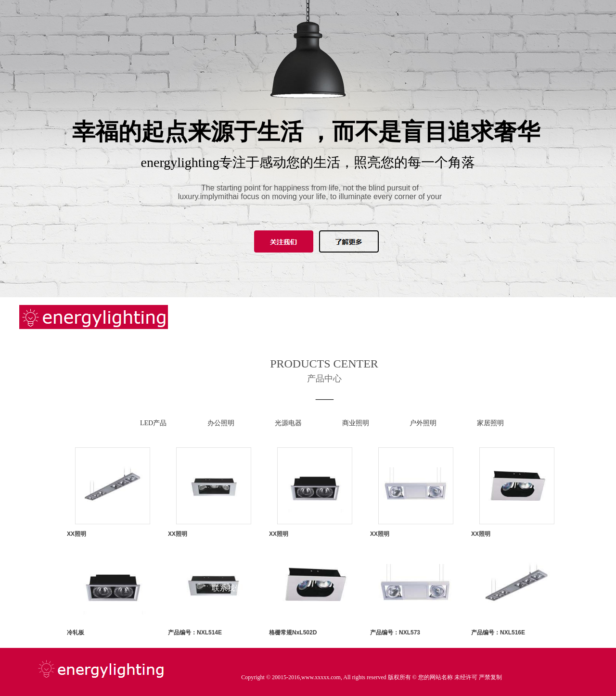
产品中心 (227, 455)
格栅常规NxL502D (293, 633)
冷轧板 (76, 633)
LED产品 (153, 423)
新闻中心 (227, 411)
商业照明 (356, 423)
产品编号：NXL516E (498, 633)
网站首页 (227, 323)
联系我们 (227, 588)
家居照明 (490, 423)
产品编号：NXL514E (195, 633)
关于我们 (227, 367)
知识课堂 (227, 544)
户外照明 (423, 423)
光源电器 (288, 423)
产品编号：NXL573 (395, 633)
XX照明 (77, 534)
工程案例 (227, 500)
